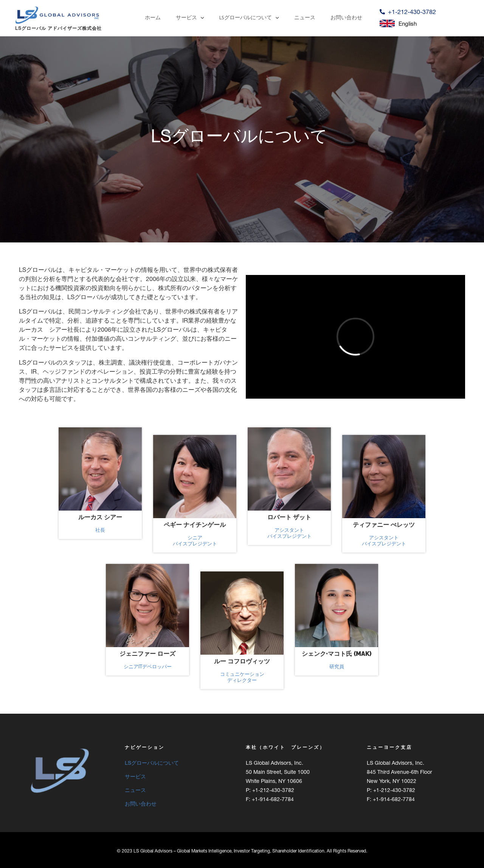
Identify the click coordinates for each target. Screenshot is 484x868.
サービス (190, 18)
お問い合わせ (346, 18)
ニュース (305, 18)
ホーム (153, 18)
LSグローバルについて (249, 18)
